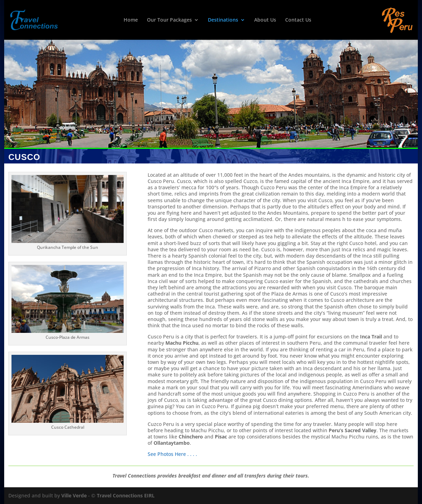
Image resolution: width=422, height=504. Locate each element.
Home (131, 20)
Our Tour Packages (169, 20)
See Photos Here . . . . (173, 454)
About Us (265, 20)
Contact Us (298, 20)
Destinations (223, 20)
